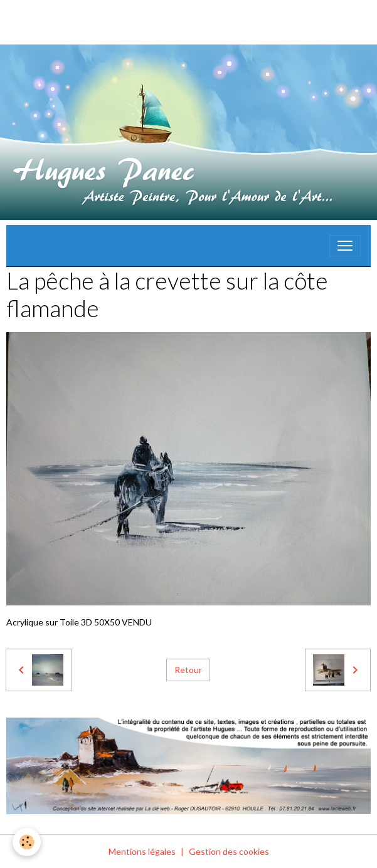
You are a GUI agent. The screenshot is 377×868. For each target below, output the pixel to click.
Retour (188, 670)
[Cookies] (27, 842)
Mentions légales (142, 851)
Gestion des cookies (229, 851)
